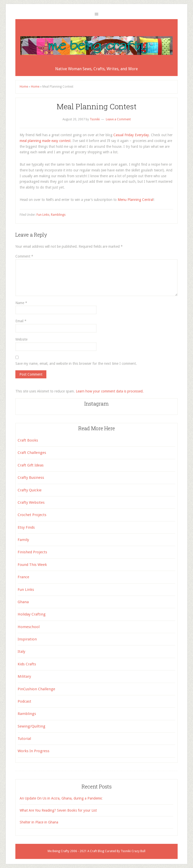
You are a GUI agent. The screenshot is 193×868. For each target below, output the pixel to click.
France (23, 577)
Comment (24, 256)
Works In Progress (34, 751)
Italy (21, 652)
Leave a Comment (118, 119)
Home (24, 87)
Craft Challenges (32, 453)
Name (21, 303)
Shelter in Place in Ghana (39, 822)
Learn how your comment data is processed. (110, 391)
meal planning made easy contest (45, 141)
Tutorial (24, 739)
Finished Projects (32, 552)
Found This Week (32, 565)
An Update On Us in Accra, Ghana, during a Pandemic (61, 798)
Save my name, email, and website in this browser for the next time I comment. (76, 364)
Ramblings (58, 215)
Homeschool (29, 627)
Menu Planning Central (135, 200)
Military (24, 676)
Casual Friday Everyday (131, 135)
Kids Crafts (27, 664)
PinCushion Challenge (36, 689)
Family (23, 540)
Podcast (24, 701)
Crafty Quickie (30, 490)
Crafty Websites (31, 502)
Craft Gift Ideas (31, 465)
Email (21, 321)
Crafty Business (31, 478)
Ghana (23, 602)
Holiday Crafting (32, 614)
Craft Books (28, 440)
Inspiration (27, 639)
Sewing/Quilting (31, 726)
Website (21, 339)
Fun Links (43, 215)
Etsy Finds (26, 527)
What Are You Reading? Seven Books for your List (58, 810)
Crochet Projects (32, 515)
